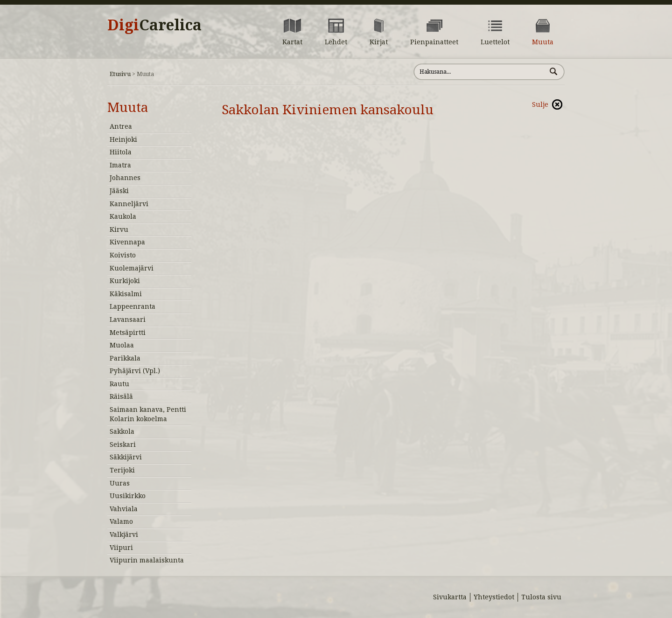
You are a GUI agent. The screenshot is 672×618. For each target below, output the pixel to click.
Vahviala (124, 509)
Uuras (120, 483)
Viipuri (121, 548)
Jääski (119, 191)
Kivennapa (127, 242)
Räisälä (121, 396)
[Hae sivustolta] (480, 72)
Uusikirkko (128, 496)
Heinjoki (123, 139)
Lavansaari (128, 319)
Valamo (121, 521)
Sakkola (122, 431)
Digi (154, 25)
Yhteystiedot (494, 597)
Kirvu (119, 229)
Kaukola (123, 216)
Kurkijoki (125, 281)
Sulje (540, 104)
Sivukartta (450, 597)
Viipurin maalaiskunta (147, 560)
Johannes (125, 178)
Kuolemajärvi (132, 268)
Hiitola (121, 152)
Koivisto (123, 255)
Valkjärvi (124, 535)
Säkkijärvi (126, 457)
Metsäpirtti (128, 333)
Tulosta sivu (541, 597)
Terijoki (122, 470)
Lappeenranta (133, 306)
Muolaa (122, 345)
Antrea (121, 126)
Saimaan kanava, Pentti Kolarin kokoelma (148, 414)
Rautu (119, 384)
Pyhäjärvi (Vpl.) (135, 371)
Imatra (120, 165)
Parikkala (125, 358)
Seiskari (123, 444)
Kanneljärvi (129, 204)
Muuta (128, 108)
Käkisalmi (126, 294)
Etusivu (120, 74)
